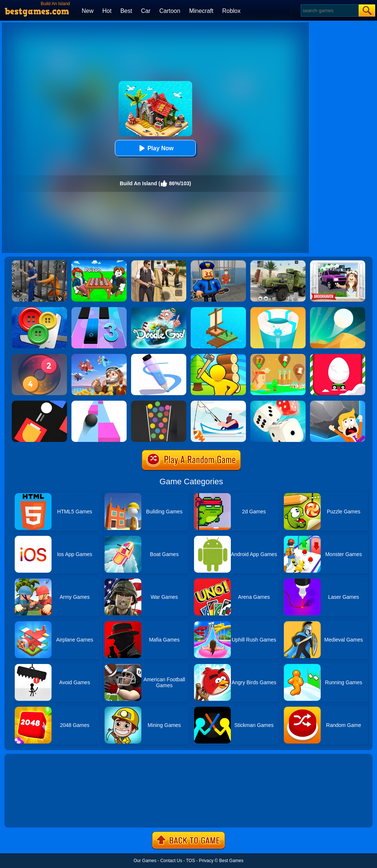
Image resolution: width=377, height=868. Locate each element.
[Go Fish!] (218, 403)
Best (126, 11)
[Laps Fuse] (39, 356)
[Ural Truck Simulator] (278, 263)
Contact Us (171, 861)
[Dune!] (338, 310)
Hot (107, 11)
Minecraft (201, 11)
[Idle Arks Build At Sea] (218, 310)
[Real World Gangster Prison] (39, 263)
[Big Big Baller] (338, 403)
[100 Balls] (159, 403)
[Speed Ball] (99, 403)
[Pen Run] (159, 356)
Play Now (155, 148)
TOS (190, 861)
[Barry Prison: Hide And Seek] (218, 263)
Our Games (145, 861)
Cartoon (170, 11)
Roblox (231, 11)
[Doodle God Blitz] (159, 310)
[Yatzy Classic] (278, 403)
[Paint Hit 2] (278, 310)
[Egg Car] (338, 356)
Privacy (206, 861)
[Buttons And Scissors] (39, 310)
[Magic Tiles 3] (99, 310)
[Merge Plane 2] (99, 356)
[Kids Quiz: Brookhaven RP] (338, 263)
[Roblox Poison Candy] (99, 263)
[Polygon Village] (278, 356)
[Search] (329, 10)
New (88, 11)
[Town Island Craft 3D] (218, 356)
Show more (29, 813)
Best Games (231, 861)
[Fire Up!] (39, 403)
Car (146, 11)
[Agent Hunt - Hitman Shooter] (159, 263)
